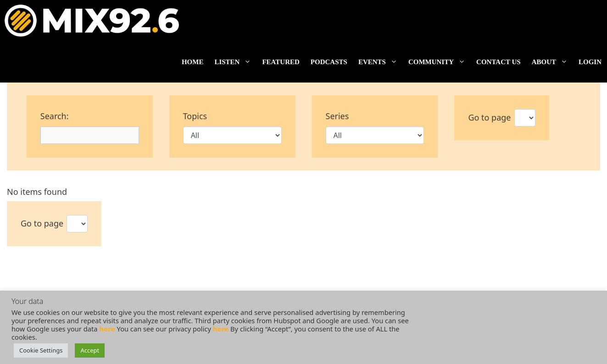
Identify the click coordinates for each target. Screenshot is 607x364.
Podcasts (329, 62)
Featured (281, 62)
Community (440, 62)
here (107, 329)
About (552, 62)
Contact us (498, 62)
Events (381, 62)
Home (193, 62)
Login (590, 62)
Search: (55, 116)
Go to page (489, 117)
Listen (235, 62)
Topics (195, 116)
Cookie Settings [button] (41, 350)
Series (337, 116)
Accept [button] (90, 350)
